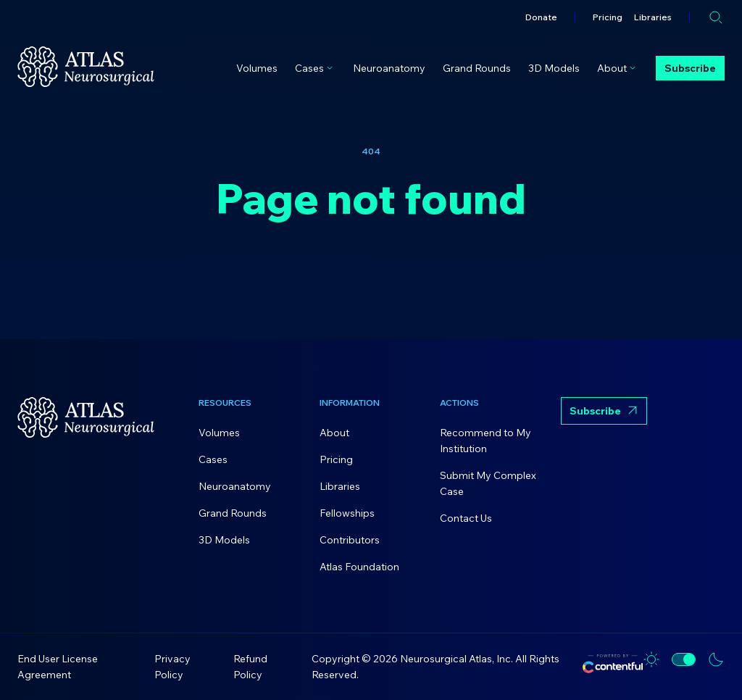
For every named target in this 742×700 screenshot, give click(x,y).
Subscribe (690, 68)
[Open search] (716, 17)
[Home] (86, 67)
